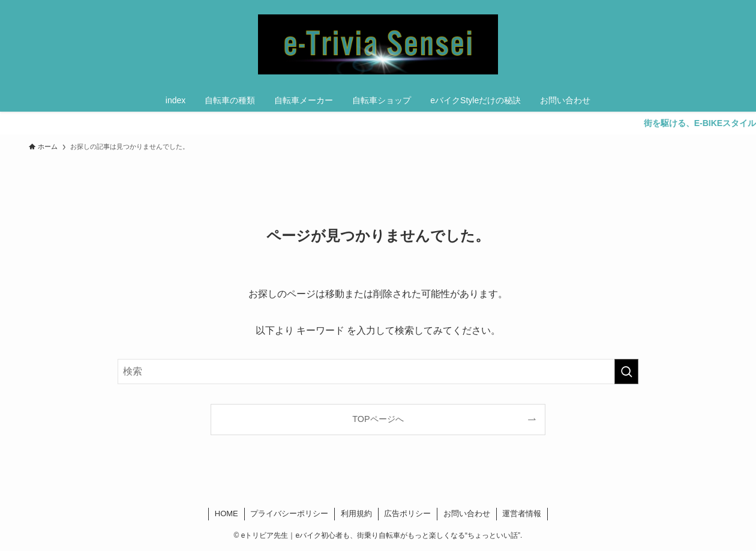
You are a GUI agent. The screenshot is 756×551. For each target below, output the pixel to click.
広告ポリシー (407, 513)
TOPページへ (378, 419)
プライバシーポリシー (289, 513)
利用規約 (356, 513)
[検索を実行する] (626, 372)
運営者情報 (522, 513)
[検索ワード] (378, 372)
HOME (226, 513)
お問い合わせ (467, 513)
